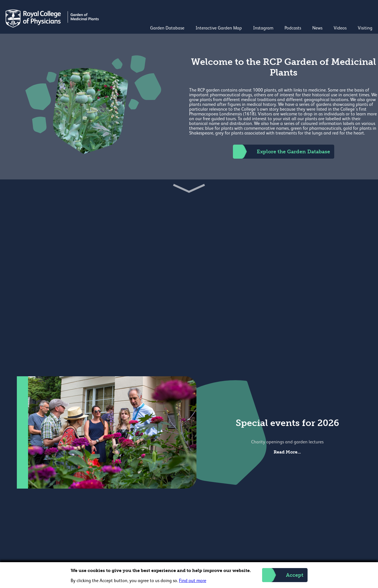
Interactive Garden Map (219, 28)
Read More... (287, 452)
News (317, 28)
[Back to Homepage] (53, 26)
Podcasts (293, 28)
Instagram (263, 28)
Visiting (365, 28)
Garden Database (167, 28)
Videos (340, 28)
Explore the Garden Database (281, 152)
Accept (283, 575)
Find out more (193, 581)
